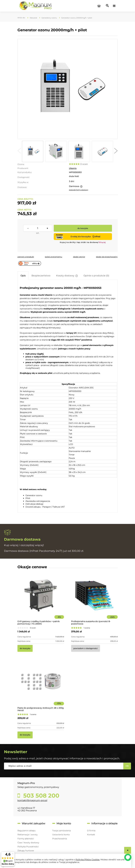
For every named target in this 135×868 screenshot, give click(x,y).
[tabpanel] (68, 396)
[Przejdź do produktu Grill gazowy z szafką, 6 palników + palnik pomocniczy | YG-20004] (41, 599)
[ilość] (38, 228)
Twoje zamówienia (61, 831)
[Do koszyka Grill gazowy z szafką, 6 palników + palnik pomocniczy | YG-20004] (25, 648)
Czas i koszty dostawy (28, 843)
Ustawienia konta (61, 835)
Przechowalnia (60, 839)
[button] (19, 151)
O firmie (91, 831)
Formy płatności (26, 839)
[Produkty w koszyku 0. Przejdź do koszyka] (99, 6)
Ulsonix (73, 168)
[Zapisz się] (127, 766)
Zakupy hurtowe (26, 851)
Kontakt (91, 835)
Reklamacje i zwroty (28, 835)
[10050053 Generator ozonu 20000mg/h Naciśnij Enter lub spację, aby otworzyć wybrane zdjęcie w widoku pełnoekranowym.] (67, 89)
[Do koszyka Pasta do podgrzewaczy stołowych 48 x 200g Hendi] (25, 735)
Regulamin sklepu (26, 831)
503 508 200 (40, 796)
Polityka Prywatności (28, 847)
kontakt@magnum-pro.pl (32, 800)
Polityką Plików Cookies (88, 860)
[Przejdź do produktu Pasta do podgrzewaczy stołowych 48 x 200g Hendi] (41, 686)
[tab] (23, 276)
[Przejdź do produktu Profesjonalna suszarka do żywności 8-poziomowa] (94, 599)
